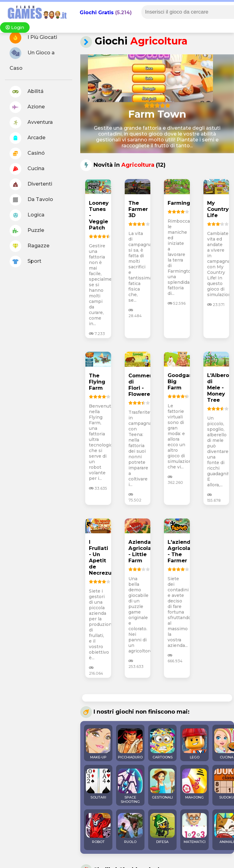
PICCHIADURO (130, 744)
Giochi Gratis (97, 13)
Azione (27, 107)
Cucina (27, 169)
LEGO (194, 744)
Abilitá (27, 92)
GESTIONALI (162, 784)
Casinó (27, 153)
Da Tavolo (31, 200)
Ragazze (29, 246)
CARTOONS (162, 744)
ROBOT (98, 828)
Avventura (31, 123)
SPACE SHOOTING (130, 786)
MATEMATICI (194, 828)
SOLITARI (98, 784)
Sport (25, 262)
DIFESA (162, 828)
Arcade (27, 138)
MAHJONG (194, 784)
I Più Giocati (33, 38)
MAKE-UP (98, 744)
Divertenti (31, 184)
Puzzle (27, 231)
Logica (27, 215)
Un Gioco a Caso (32, 59)
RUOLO (130, 828)
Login (15, 27)
